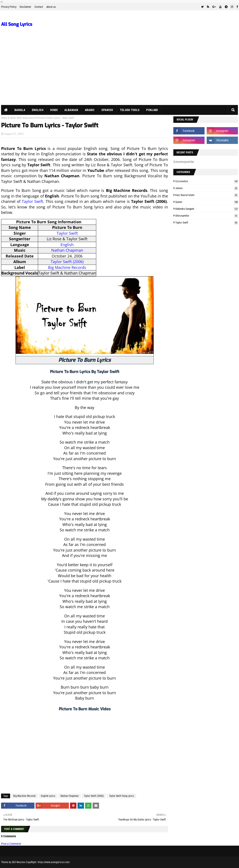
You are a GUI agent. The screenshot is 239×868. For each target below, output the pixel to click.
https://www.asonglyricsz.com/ (54, 862)
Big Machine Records (67, 267)
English (67, 245)
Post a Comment (11, 844)
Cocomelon (207, 181)
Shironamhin (207, 216)
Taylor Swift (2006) (67, 262)
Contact (39, 7)
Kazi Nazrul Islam (207, 195)
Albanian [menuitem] (71, 110)
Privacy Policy (9, 7)
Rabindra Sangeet (207, 209)
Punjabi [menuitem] (152, 110)
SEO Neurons (19, 862)
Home (4, 118)
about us (51, 7)
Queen (207, 202)
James (207, 188)
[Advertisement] (119, 73)
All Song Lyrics (17, 24)
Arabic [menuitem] (90, 110)
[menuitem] (6, 110)
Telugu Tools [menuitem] (130, 110)
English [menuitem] (38, 110)
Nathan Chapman (67, 250)
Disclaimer (25, 7)
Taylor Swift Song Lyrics (22, 118)
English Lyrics (48, 796)
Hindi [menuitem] (54, 110)
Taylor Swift (32, 201)
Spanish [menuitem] (107, 110)
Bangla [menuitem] (20, 110)
